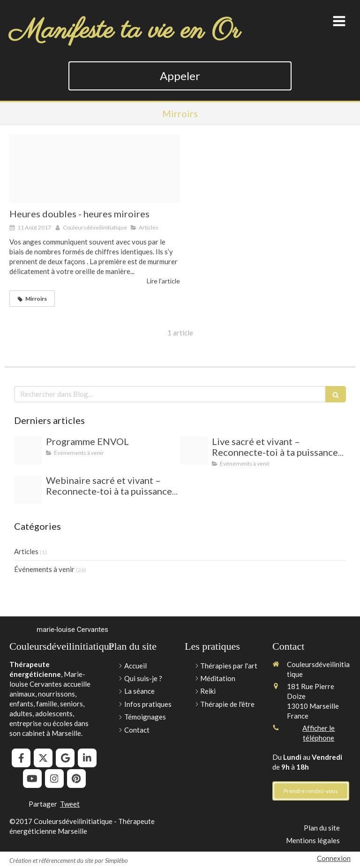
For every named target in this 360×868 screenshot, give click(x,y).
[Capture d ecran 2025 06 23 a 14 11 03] (194, 451)
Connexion (334, 858)
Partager (43, 804)
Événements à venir (44, 569)
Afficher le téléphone (319, 733)
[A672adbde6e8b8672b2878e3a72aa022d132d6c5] (28, 451)
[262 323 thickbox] (95, 169)
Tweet (70, 804)
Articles (26, 551)
